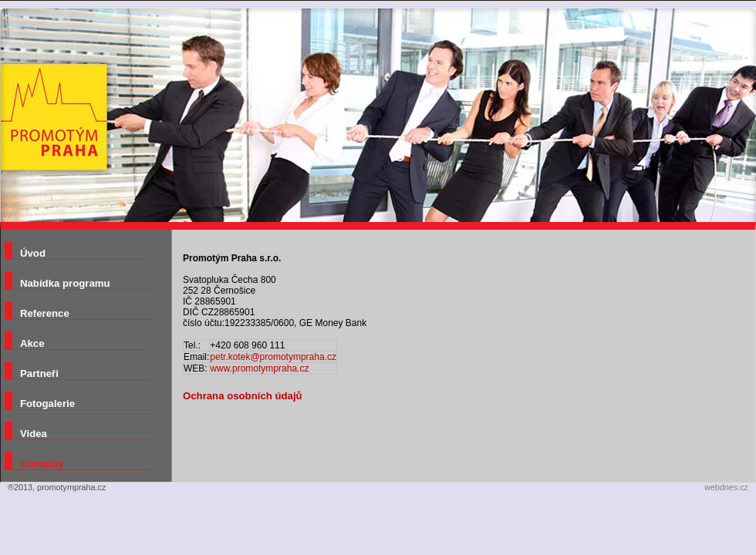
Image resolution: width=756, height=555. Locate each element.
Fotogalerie (47, 404)
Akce (32, 343)
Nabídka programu (65, 283)
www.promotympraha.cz (259, 368)
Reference (45, 313)
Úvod (33, 253)
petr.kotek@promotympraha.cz (273, 357)
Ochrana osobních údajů (243, 396)
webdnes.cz (726, 487)
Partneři (39, 373)
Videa (34, 434)
